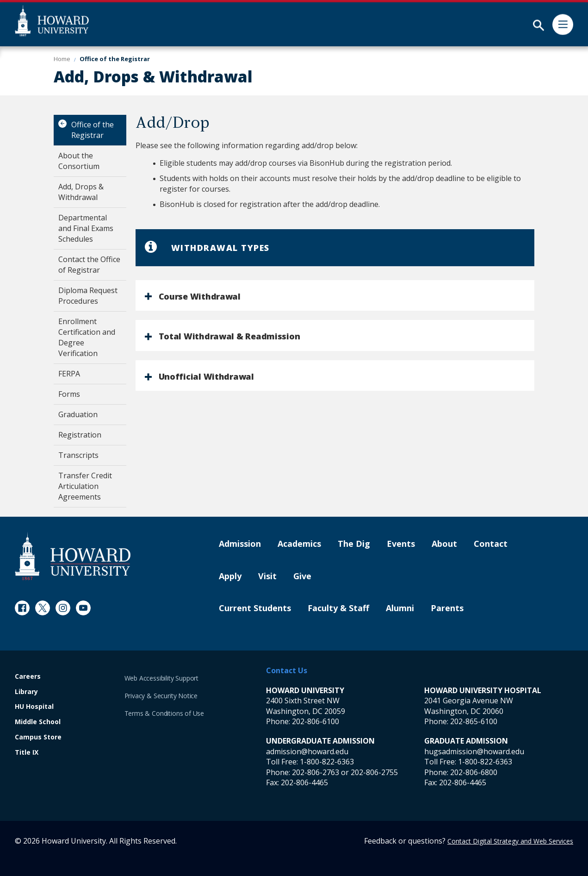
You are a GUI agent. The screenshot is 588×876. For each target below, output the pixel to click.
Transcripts (78, 455)
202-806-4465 (304, 782)
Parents (447, 608)
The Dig (354, 544)
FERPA (69, 374)
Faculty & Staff (338, 608)
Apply (230, 576)
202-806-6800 (474, 772)
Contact (491, 544)
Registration (80, 435)
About (444, 544)
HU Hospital (34, 707)
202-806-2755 (374, 772)
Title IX (27, 753)
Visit (267, 576)
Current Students (255, 608)
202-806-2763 (316, 772)
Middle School (38, 722)
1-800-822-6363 (327, 762)
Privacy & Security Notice (161, 696)
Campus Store (38, 737)
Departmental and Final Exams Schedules (86, 228)
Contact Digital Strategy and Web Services (510, 841)
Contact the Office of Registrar (89, 265)
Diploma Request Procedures (88, 296)
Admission (240, 544)
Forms (69, 394)
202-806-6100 (316, 721)
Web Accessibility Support (162, 678)
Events (401, 544)
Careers (28, 677)
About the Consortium (79, 161)
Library (26, 692)
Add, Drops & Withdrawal (81, 192)
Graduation (78, 414)
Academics (299, 544)
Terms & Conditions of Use (164, 713)
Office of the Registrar (93, 130)
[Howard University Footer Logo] (73, 556)
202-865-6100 (474, 721)
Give (302, 576)
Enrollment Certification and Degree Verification (87, 337)
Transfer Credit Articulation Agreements (85, 486)
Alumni (400, 608)
